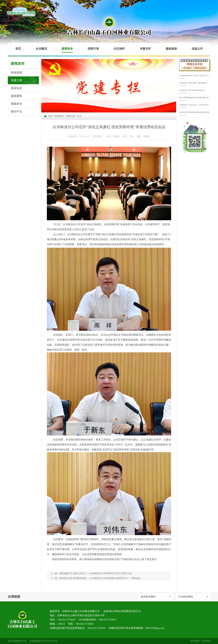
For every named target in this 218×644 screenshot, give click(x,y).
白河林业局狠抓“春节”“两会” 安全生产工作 (194, 76)
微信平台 (17, 112)
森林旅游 (171, 49)
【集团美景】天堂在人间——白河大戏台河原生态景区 (195, 105)
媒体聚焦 (17, 96)
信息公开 (197, 49)
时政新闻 (17, 73)
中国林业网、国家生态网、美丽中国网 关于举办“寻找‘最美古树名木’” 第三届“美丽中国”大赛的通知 (195, 83)
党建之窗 (17, 80)
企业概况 (41, 49)
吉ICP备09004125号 (17, 641)
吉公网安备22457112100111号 (43, 641)
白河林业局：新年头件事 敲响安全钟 (192, 90)
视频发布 (17, 104)
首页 (18, 49)
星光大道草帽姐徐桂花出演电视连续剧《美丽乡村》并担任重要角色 (195, 98)
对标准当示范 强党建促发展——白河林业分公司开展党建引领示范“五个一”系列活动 (100, 578)
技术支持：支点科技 (200, 641)
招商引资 (93, 49)
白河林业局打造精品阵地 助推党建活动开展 (194, 112)
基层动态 (17, 88)
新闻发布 (67, 49)
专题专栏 (145, 49)
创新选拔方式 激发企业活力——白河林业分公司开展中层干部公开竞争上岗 (96, 573)
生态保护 (119, 49)
